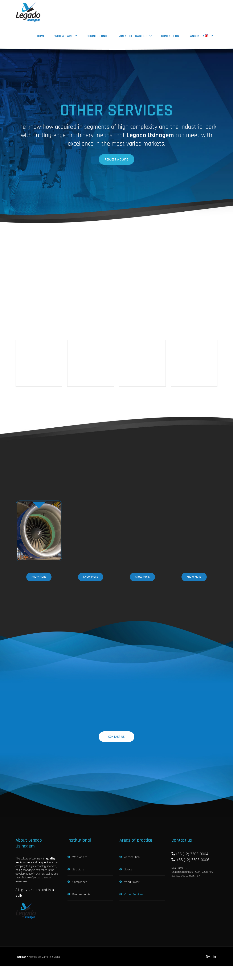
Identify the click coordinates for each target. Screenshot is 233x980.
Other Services (134, 885)
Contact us (170, 36)
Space (128, 860)
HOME (41, 36)
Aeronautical (132, 847)
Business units (98, 36)
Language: (199, 36)
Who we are (64, 36)
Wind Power (132, 872)
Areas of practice (133, 36)
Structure (78, 860)
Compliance (80, 872)
